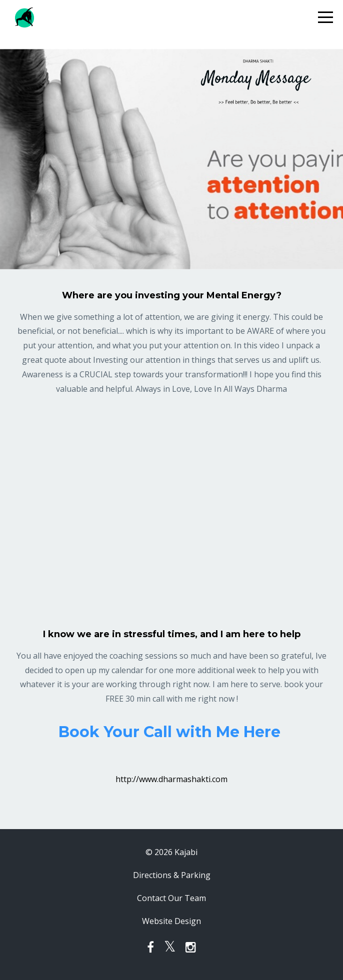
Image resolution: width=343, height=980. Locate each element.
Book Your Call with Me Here (171, 732)
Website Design (171, 921)
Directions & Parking (172, 875)
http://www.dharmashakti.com (171, 779)
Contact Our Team (171, 898)
